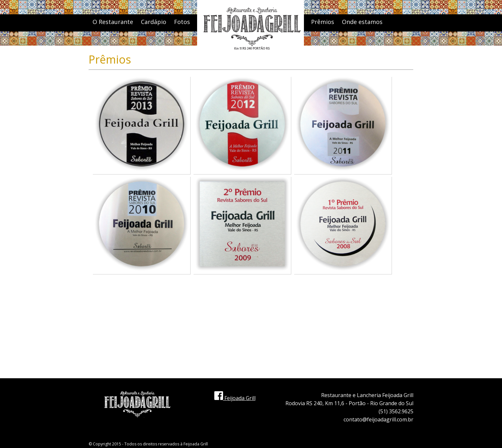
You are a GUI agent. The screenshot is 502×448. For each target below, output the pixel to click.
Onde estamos (362, 22)
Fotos (182, 22)
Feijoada (191, 444)
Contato (322, 47)
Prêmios (323, 22)
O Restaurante (113, 22)
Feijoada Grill (235, 398)
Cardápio (154, 22)
